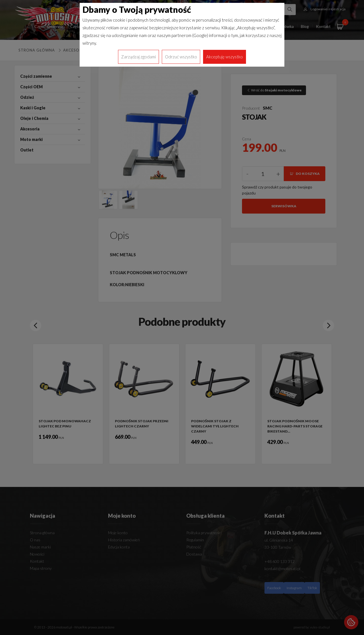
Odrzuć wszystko (181, 57)
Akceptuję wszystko (225, 57)
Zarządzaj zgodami (138, 57)
